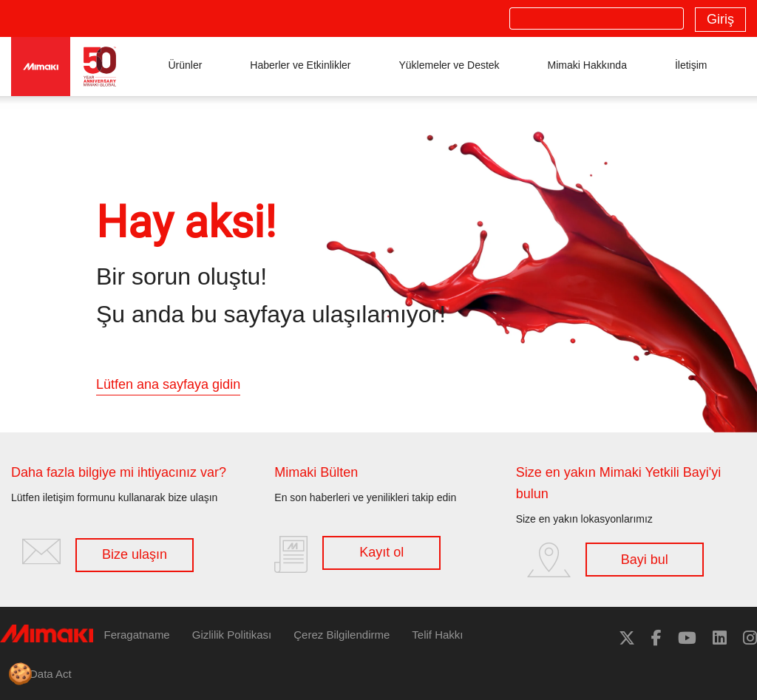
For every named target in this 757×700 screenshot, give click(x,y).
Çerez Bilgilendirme (342, 635)
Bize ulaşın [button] (135, 554)
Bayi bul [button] (645, 560)
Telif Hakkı (437, 635)
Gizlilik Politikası (232, 635)
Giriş (720, 19)
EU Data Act (41, 674)
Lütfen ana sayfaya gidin (168, 384)
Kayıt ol (381, 552)
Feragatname (137, 635)
